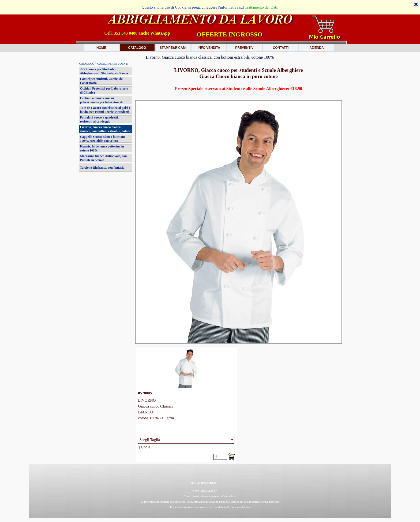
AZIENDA (316, 48)
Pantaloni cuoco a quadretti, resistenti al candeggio (99, 119)
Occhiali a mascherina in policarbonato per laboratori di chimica (101, 102)
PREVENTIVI (245, 48)
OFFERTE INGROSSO (229, 34)
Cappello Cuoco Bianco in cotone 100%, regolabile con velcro (102, 139)
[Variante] (186, 440)
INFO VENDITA (209, 48)
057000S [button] (145, 393)
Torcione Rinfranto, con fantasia (102, 168)
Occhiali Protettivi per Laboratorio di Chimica (104, 90)
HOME (101, 48)
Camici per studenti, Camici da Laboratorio (101, 81)
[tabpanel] (238, 83)
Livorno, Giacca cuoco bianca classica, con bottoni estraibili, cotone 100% (105, 131)
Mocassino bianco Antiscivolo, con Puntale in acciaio (103, 158)
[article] (187, 404)
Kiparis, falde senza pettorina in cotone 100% (102, 148)
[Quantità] (220, 457)
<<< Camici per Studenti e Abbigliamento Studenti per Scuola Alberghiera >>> (104, 73)
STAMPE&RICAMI (173, 48)
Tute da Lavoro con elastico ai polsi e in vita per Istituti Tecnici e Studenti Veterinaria (105, 112)
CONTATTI (281, 48)
